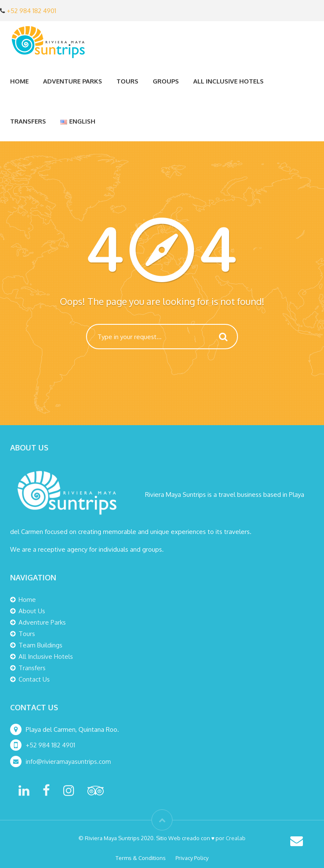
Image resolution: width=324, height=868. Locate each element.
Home (19, 81)
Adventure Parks (73, 81)
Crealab (236, 838)
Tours (127, 81)
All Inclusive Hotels (228, 81)
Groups (166, 81)
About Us (32, 611)
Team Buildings (40, 645)
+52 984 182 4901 (31, 11)
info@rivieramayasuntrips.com (69, 762)
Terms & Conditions (141, 858)
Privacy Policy (192, 858)
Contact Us (34, 679)
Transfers (28, 121)
